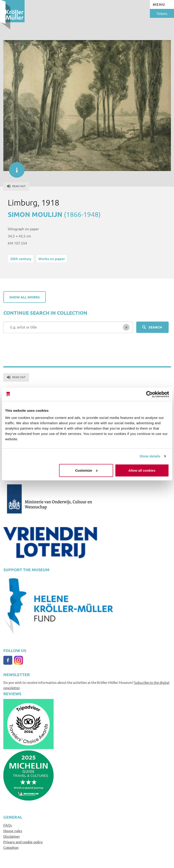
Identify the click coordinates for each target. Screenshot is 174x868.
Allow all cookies (142, 470)
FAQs (8, 825)
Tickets (162, 13)
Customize (86, 470)
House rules (13, 831)
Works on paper (52, 259)
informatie (15, 168)
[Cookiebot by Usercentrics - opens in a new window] (149, 394)
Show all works (25, 297)
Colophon (11, 847)
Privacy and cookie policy (23, 842)
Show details (150, 456)
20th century (21, 259)
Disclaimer (12, 836)
